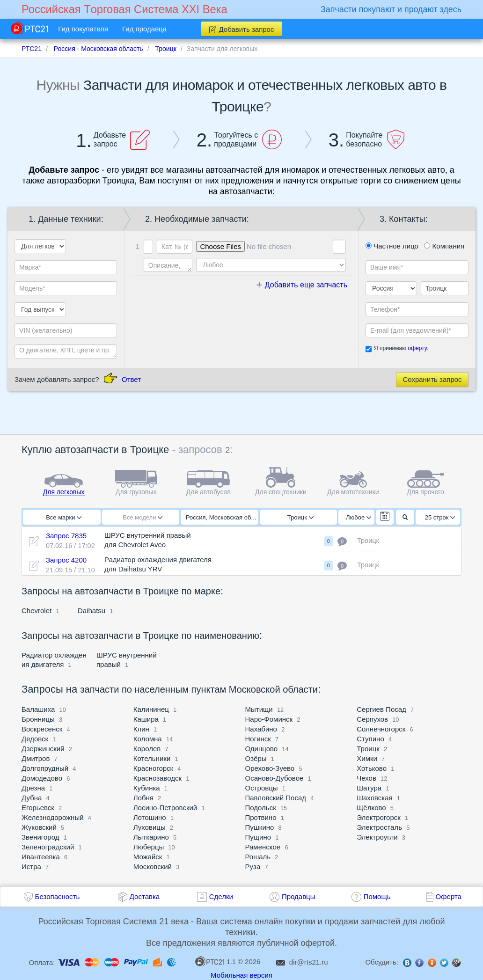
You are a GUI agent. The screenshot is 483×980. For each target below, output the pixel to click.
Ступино (370, 739)
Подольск (261, 808)
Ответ (131, 379)
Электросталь (379, 827)
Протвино (261, 817)
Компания (444, 246)
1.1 (215, 961)
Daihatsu (91, 611)
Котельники (152, 758)
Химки (367, 758)
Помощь (377, 896)
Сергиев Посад (381, 709)
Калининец (151, 709)
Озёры (256, 758)
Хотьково (372, 768)
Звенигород (40, 837)
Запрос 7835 (66, 536)
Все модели (143, 517)
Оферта (449, 896)
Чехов (366, 778)
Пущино (258, 837)
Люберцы (149, 847)
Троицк (300, 517)
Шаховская (374, 798)
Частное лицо (392, 246)
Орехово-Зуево (270, 768)
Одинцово (262, 749)
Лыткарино (151, 837)
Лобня (143, 798)
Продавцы (299, 896)
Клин (141, 729)
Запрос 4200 (66, 560)
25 (440, 517)
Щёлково (371, 808)
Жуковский (39, 827)
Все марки (64, 517)
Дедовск (35, 739)
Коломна (148, 739)
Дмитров (36, 758)
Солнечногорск (381, 729)
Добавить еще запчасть (302, 285)
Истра (31, 867)
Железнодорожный (53, 817)
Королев (147, 749)
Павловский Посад (276, 798)
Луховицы (150, 827)
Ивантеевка (41, 857)
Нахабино (261, 729)
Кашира (146, 719)
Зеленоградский (48, 847)
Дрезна (33, 788)
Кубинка (147, 788)
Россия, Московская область (222, 517)
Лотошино (150, 817)
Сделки (221, 896)
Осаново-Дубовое (274, 778)
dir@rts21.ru (309, 962)
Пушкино (260, 827)
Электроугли (377, 837)
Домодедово (42, 778)
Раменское (263, 847)
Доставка (145, 896)
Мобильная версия (241, 975)
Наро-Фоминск (269, 719)
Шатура (369, 788)
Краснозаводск (157, 778)
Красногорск (153, 768)
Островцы (262, 788)
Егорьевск (38, 808)
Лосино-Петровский (165, 808)
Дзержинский (43, 749)
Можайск (148, 857)
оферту (417, 348)
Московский (153, 867)
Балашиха (38, 709)
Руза (253, 867)
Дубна (32, 798)
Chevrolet (37, 611)
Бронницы (38, 719)
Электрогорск (379, 817)
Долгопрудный (45, 768)
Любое (359, 517)
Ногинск (258, 739)
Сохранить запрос (432, 379)
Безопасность (58, 896)
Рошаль (258, 857)
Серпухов (372, 719)
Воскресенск (42, 729)
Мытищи (259, 709)
